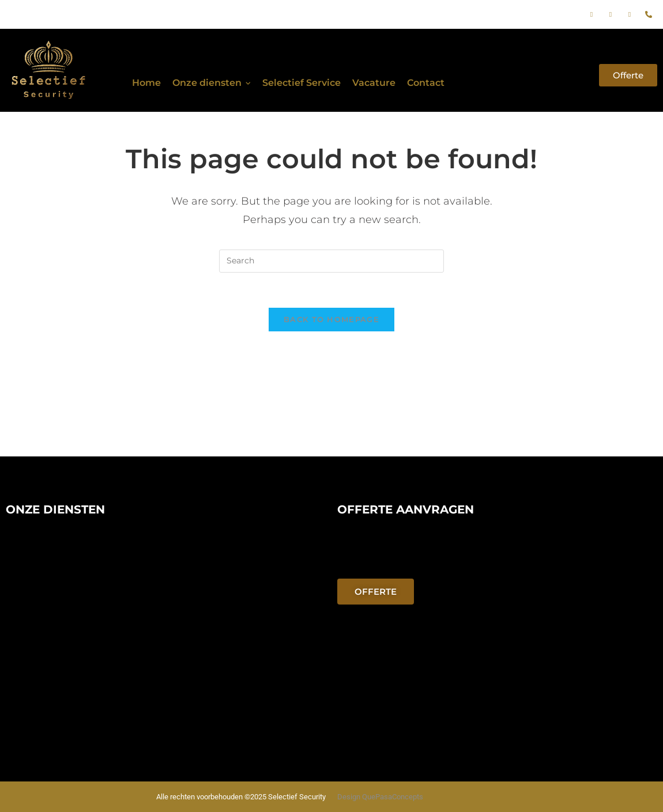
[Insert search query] (331, 261)
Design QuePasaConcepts (380, 797)
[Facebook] (592, 14)
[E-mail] (630, 14)
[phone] (649, 14)
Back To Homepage (331, 319)
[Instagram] (611, 14)
